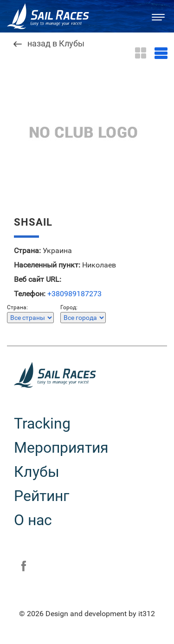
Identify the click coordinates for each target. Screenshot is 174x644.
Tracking (42, 423)
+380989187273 (74, 294)
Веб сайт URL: (38, 280)
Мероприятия (61, 448)
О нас (33, 520)
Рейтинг (42, 496)
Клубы (37, 472)
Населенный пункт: (47, 265)
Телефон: (30, 294)
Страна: (27, 251)
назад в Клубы (56, 44)
